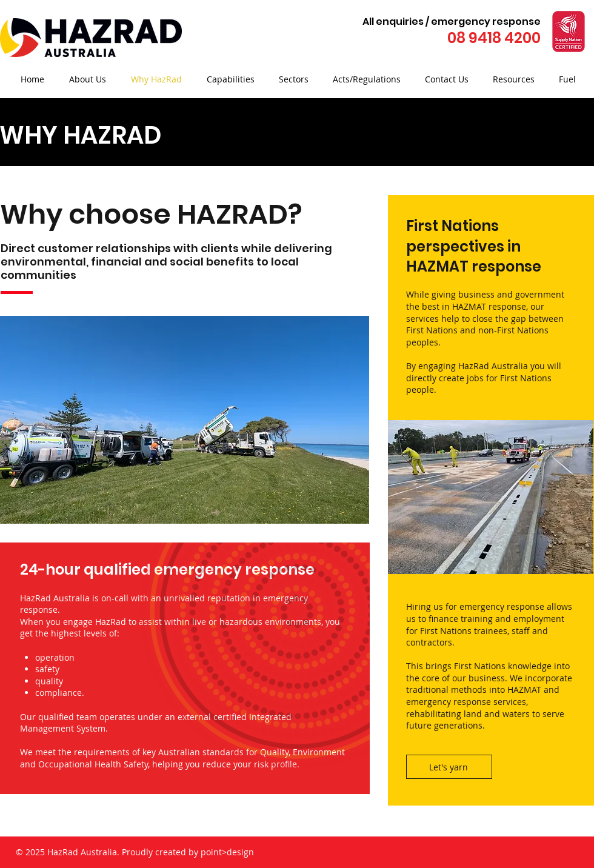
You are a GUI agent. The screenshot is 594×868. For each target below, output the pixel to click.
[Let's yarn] (449, 767)
